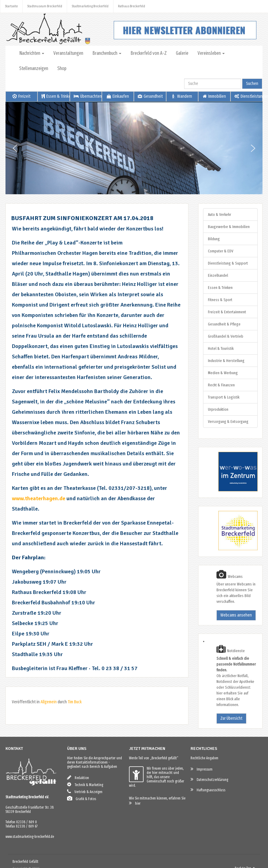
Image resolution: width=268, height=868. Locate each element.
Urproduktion (218, 409)
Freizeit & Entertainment (227, 312)
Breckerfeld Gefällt (25, 862)
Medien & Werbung (223, 373)
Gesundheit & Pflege (224, 324)
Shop (62, 68)
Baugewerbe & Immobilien (229, 227)
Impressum (202, 769)
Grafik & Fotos (82, 798)
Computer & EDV (221, 251)
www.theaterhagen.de (39, 498)
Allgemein (49, 702)
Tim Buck (75, 702)
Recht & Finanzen (221, 385)
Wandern (182, 96)
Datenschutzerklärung (209, 779)
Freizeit (21, 96)
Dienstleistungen (248, 96)
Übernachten (88, 96)
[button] (15, 148)
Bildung (214, 239)
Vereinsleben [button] (211, 53)
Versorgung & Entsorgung (228, 422)
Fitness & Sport (220, 300)
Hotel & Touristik (221, 348)
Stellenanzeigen (34, 68)
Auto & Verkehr (220, 214)
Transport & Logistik (224, 397)
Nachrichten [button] (32, 53)
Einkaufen (118, 96)
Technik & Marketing (85, 784)
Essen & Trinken (55, 96)
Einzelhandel (218, 275)
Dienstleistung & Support (228, 263)
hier (135, 803)
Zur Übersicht (231, 718)
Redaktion (78, 777)
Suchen (252, 84)
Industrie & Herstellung (226, 361)
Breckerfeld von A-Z (149, 53)
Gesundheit (150, 96)
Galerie (182, 53)
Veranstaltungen (68, 53)
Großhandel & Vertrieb (226, 336)
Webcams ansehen (236, 615)
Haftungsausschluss (208, 790)
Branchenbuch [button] (107, 53)
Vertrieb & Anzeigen (85, 791)
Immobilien (214, 96)
